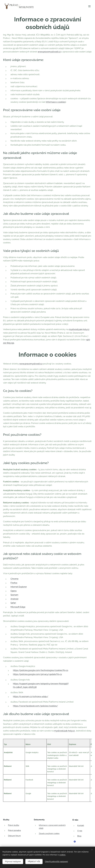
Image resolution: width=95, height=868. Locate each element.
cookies (62, 854)
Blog (79, 836)
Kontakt (81, 825)
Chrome (14, 579)
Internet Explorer (19, 587)
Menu (89, 6)
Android (14, 599)
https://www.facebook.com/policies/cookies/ (35, 706)
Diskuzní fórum (14, 836)
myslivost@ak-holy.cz (79, 329)
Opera (13, 591)
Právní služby (14, 825)
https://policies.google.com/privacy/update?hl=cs (37, 674)
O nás (80, 831)
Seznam (14, 595)
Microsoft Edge (18, 607)
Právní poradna (14, 830)
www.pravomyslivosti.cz (49, 52)
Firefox (14, 583)
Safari (13, 603)
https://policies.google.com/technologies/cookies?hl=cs (41, 670)
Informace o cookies (56, 102)
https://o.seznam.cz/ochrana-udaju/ (31, 696)
